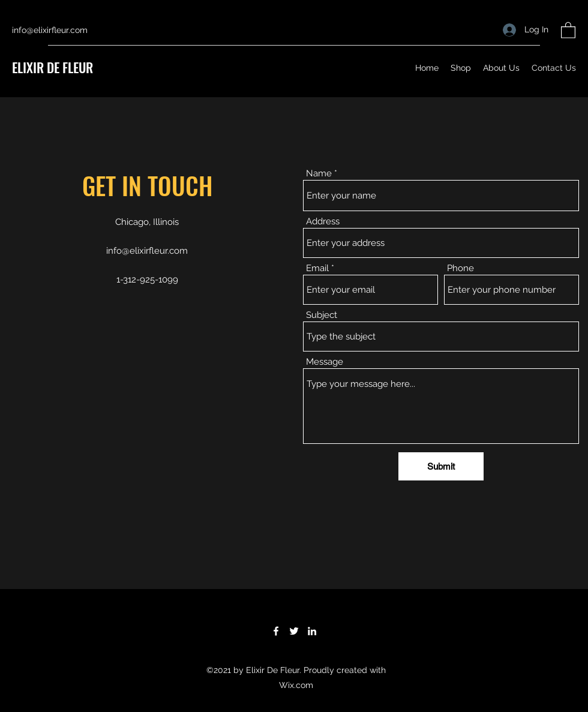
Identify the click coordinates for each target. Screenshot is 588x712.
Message (325, 362)
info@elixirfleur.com (50, 30)
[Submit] (441, 466)
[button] (568, 30)
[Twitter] (294, 631)
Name (319, 174)
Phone (460, 268)
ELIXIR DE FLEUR (52, 67)
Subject (322, 315)
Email (317, 268)
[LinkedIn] (312, 631)
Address (323, 222)
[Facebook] (276, 631)
